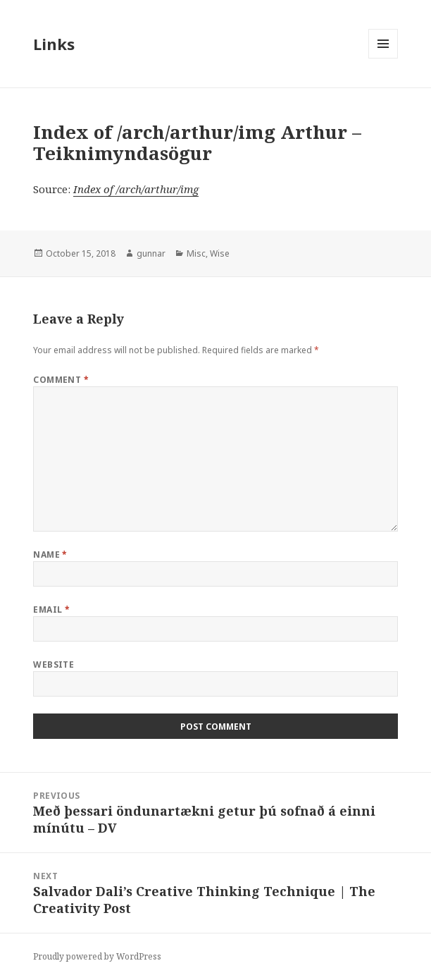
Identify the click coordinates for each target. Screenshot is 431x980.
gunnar (151, 253)
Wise (220, 253)
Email (51, 610)
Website (54, 664)
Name (50, 555)
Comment (61, 380)
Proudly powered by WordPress (97, 956)
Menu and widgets (383, 58)
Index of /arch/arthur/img (136, 189)
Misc (196, 253)
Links (54, 44)
